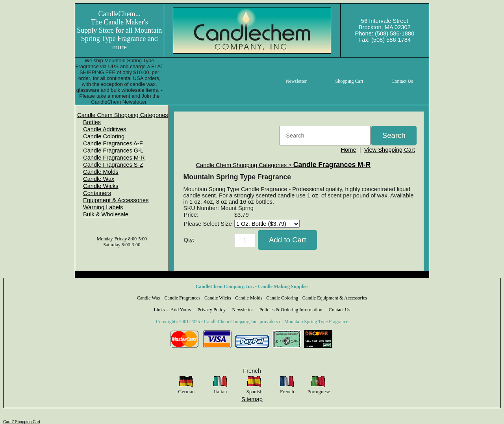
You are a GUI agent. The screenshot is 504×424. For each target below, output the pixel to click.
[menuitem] (123, 115)
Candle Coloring (104, 136)
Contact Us (340, 310)
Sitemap (252, 399)
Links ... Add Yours (173, 310)
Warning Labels (103, 207)
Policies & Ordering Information (291, 310)
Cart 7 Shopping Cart (22, 422)
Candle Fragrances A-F (113, 143)
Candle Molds (101, 172)
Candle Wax (99, 179)
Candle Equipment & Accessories (335, 298)
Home (348, 150)
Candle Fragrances (182, 298)
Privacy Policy (212, 310)
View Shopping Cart (390, 150)
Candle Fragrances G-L (113, 151)
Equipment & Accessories (116, 200)
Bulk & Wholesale (106, 214)
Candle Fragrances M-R (114, 158)
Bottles (92, 122)
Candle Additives (105, 129)
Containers (97, 193)
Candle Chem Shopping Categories (123, 115)
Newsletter (242, 310)
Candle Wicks (101, 186)
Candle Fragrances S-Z (113, 165)
